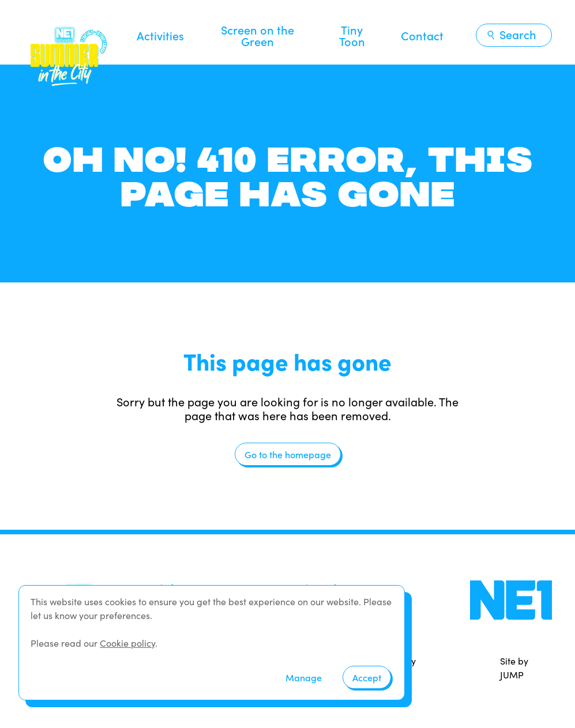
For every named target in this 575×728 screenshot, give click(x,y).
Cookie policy (127, 643)
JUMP (512, 675)
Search (511, 34)
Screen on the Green (258, 35)
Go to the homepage (288, 454)
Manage (304, 677)
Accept (367, 677)
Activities (160, 35)
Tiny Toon (352, 35)
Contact (422, 35)
